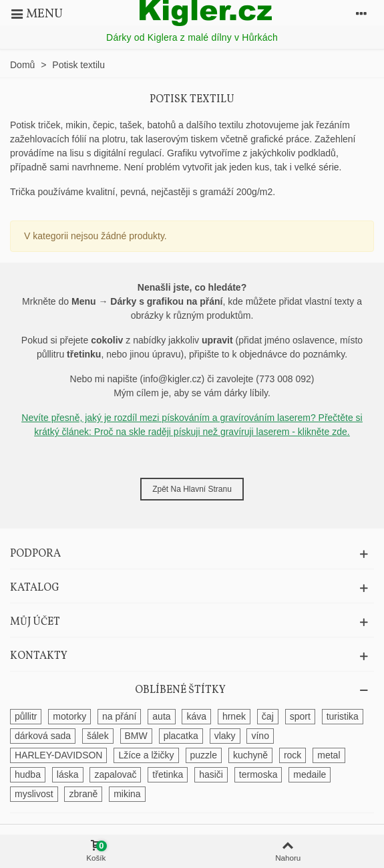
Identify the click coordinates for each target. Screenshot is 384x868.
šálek (98, 736)
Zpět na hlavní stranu (192, 489)
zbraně (83, 794)
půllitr (26, 716)
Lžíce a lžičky (146, 755)
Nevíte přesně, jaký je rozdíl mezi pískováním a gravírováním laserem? (170, 418)
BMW (136, 736)
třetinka (168, 774)
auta (161, 716)
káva (196, 716)
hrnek (234, 716)
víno (260, 736)
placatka (181, 736)
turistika (343, 716)
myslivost (34, 794)
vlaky (225, 736)
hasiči (211, 774)
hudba (28, 774)
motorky (69, 716)
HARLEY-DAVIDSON (58, 755)
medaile (310, 774)
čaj (268, 716)
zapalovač (115, 774)
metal (329, 755)
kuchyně (250, 755)
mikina (127, 794)
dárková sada (43, 736)
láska (68, 774)
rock (293, 755)
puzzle (204, 755)
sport (300, 716)
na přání (119, 716)
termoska (258, 774)
